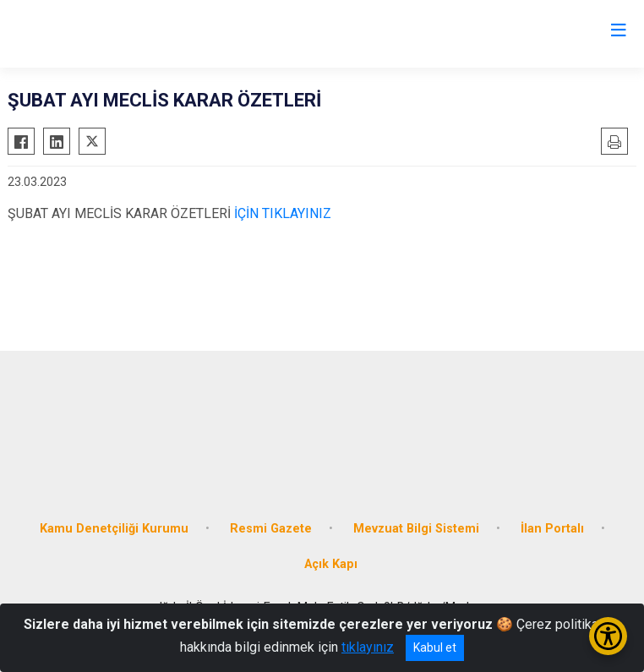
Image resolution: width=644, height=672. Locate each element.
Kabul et (435, 647)
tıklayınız (368, 647)
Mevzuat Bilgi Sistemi (416, 529)
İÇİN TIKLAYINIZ (281, 213)
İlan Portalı (552, 529)
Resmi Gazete (271, 529)
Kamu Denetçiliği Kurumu (114, 529)
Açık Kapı (331, 564)
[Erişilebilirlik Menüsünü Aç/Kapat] (608, 636)
